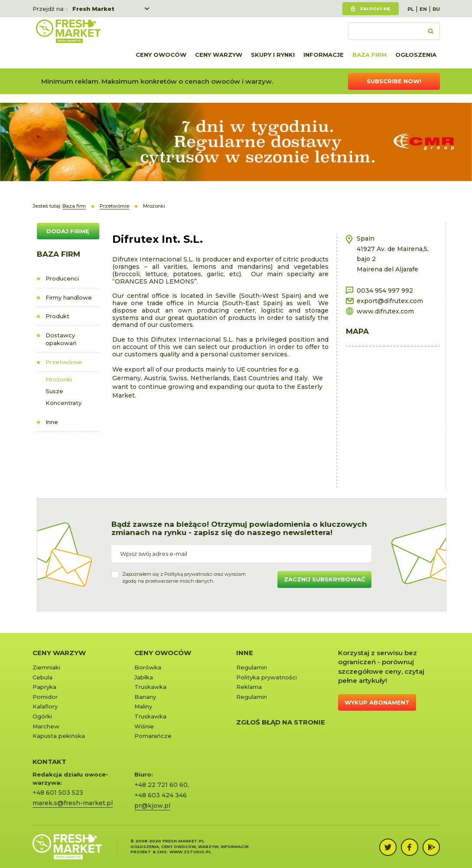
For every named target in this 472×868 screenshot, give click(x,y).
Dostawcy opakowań (61, 339)
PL (411, 9)
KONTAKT (49, 762)
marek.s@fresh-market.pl (73, 803)
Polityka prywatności (267, 677)
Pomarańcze (153, 736)
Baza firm (369, 55)
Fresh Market (93, 9)
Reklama (249, 687)
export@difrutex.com (390, 301)
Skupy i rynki (273, 55)
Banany (145, 697)
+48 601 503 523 (58, 793)
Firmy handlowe (69, 297)
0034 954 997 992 (385, 290)
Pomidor (45, 697)
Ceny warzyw (219, 55)
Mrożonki (59, 379)
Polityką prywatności (188, 574)
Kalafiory (45, 706)
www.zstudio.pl (190, 852)
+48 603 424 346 (161, 795)
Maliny (143, 706)
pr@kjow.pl (152, 806)
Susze (54, 391)
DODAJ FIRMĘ (68, 231)
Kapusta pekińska (59, 736)
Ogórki (42, 716)
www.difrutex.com (385, 311)
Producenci (62, 278)
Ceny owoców (161, 55)
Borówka (148, 667)
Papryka (44, 687)
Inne (52, 422)
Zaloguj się (375, 8)
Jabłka (144, 677)
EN (423, 9)
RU (436, 9)
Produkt (57, 316)
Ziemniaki (46, 667)
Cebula (42, 677)
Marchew (46, 726)
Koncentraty (63, 403)
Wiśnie (144, 726)
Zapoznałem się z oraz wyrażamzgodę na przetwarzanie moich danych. (184, 578)
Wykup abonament (377, 702)
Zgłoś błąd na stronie (281, 722)
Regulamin (252, 667)
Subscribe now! (394, 81)
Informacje (324, 55)
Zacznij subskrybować (324, 579)
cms (162, 852)
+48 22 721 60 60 (161, 785)
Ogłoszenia (416, 55)
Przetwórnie (64, 362)
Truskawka (150, 687)
